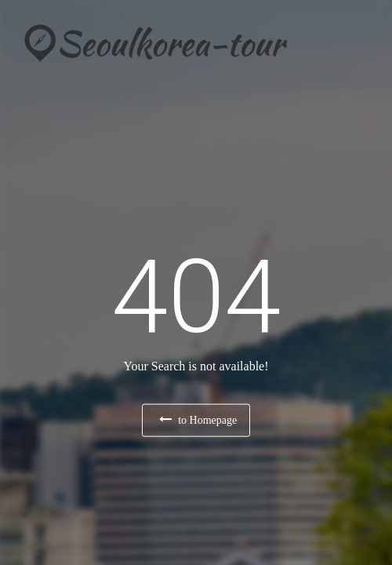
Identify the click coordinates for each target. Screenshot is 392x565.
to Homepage (198, 419)
